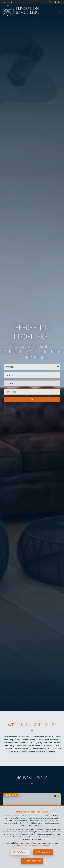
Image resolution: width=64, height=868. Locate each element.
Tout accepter (34, 861)
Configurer (22, 852)
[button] (32, 383)
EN (55, 2)
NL (59, 2)
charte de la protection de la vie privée (34, 846)
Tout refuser (45, 852)
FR (50, 2)
